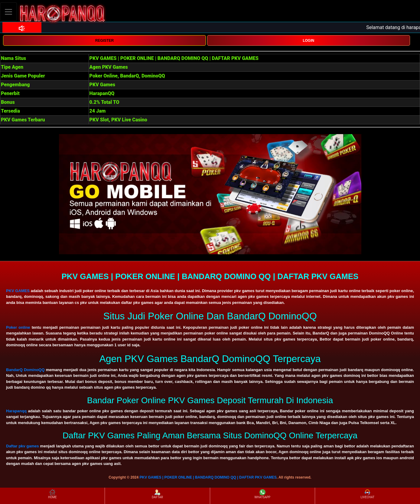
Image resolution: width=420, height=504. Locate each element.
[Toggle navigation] (8, 12)
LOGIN (308, 41)
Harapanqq (16, 411)
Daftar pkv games (23, 446)
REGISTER (104, 41)
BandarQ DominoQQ (25, 370)
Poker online (18, 327)
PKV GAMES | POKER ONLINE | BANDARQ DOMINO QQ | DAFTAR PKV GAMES (208, 477)
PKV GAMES (18, 291)
